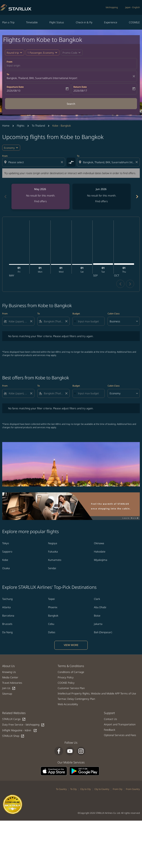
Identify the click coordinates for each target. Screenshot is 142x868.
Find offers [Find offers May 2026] (40, 201)
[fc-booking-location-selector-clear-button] (134, 76)
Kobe (5, 560)
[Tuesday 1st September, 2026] (103, 264)
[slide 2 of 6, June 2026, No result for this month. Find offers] (102, 197)
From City (118, 789)
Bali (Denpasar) (103, 632)
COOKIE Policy (66, 683)
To (8, 74)
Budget (76, 314)
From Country (133, 789)
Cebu (51, 624)
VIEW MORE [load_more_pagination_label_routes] (71, 645)
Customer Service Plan (71, 688)
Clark (97, 599)
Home (6, 126)
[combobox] (34, 162)
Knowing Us (9, 672)
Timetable (32, 22)
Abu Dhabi (100, 607)
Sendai (52, 568)
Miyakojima (101, 560)
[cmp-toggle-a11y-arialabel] (71, 162)
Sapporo (7, 551)
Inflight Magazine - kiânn (20, 730)
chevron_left (120, 284)
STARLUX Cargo (14, 719)
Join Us (9, 688)
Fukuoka (53, 551)
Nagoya (53, 543)
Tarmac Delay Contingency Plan (76, 699)
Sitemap (7, 694)
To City (73, 789)
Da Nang (7, 632)
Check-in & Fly (84, 22)
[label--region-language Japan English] (132, 7)
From (10, 62)
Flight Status (57, 22)
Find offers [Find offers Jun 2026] (102, 201)
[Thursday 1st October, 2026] (124, 264)
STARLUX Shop (13, 736)
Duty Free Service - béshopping (23, 725)
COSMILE (134, 22)
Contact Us (110, 719)
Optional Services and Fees (120, 735)
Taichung (7, 599)
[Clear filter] (31, 321)
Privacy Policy (66, 677)
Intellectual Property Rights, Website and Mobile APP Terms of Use (97, 693)
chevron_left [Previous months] (5, 197)
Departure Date (15, 87)
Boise (97, 616)
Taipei (51, 599)
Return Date (80, 87)
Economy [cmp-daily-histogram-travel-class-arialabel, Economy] (9, 148)
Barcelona (8, 616)
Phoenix (53, 607)
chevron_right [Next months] (137, 197)
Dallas (52, 632)
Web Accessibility (68, 704)
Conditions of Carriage (71, 672)
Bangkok (53, 616)
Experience (111, 22)
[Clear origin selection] (62, 162)
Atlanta (6, 607)
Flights (21, 126)
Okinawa (99, 543)
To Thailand (38, 126)
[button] (43, 53)
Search (71, 104)
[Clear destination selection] (137, 162)
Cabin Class (114, 314)
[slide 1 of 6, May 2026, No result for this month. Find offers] (40, 197)
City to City (86, 789)
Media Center (10, 677)
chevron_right (130, 284)
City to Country (102, 789)
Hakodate (100, 551)
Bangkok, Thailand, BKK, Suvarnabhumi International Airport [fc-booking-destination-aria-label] (42, 78)
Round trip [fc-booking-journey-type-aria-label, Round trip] (13, 53)
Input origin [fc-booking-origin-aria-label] (13, 65)
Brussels (7, 624)
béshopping (112, 7)
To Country (61, 789)
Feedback (110, 730)
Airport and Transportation (120, 724)
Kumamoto (55, 560)
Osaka (6, 568)
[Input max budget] (89, 321)
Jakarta (98, 624)
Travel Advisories (12, 683)
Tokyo (6, 543)
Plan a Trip (8, 22)
